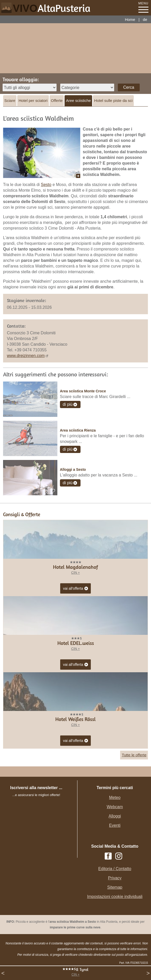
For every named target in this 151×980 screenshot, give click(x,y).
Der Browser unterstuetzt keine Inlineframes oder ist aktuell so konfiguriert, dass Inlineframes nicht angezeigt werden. (41, 832)
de (145, 19)
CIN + (75, 975)
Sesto (46, 185)
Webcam (115, 807)
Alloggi (115, 816)
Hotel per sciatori (33, 100)
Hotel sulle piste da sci (113, 100)
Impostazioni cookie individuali (115, 897)
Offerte (57, 100)
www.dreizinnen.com (26, 356)
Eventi (115, 825)
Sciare (10, 100)
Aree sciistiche (78, 100)
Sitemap (115, 887)
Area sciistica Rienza (78, 430)
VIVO (52, 8)
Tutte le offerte (134, 755)
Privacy (115, 878)
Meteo (115, 797)
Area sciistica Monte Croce (83, 391)
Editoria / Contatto (115, 869)
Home (130, 19)
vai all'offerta (75, 589)
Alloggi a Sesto (73, 469)
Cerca (129, 87)
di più (68, 404)
